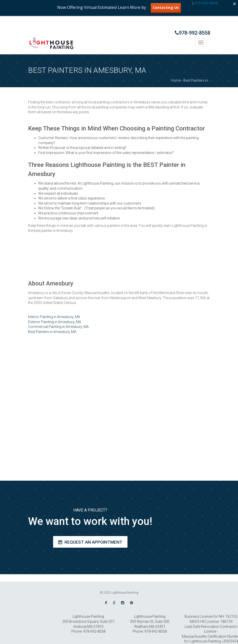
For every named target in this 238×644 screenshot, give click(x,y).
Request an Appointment (90, 542)
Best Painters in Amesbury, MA (52, 332)
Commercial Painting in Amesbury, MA (58, 327)
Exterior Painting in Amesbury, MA (55, 322)
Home (176, 80)
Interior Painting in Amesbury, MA (54, 317)
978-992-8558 (192, 33)
